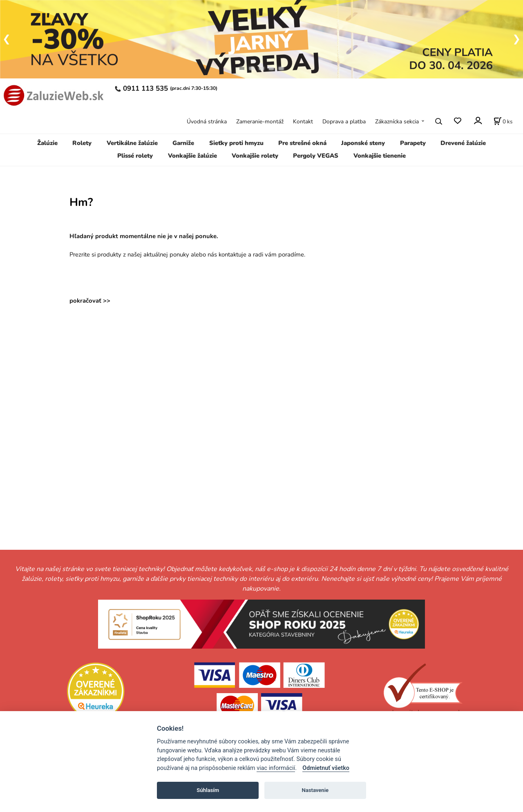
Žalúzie (47, 143)
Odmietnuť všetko (326, 768)
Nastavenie (315, 790)
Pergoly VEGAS (316, 156)
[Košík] (503, 121)
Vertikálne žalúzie (132, 143)
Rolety (82, 143)
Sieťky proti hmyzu (236, 143)
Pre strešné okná (302, 143)
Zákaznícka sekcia (397, 122)
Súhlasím (208, 790)
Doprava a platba (344, 122)
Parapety (413, 143)
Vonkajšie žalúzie (192, 156)
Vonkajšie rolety (255, 156)
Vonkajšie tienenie (380, 156)
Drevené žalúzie (463, 143)
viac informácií (276, 768)
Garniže (183, 143)
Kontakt (303, 122)
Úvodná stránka (207, 122)
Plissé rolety (135, 156)
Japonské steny (363, 143)
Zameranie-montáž (260, 122)
